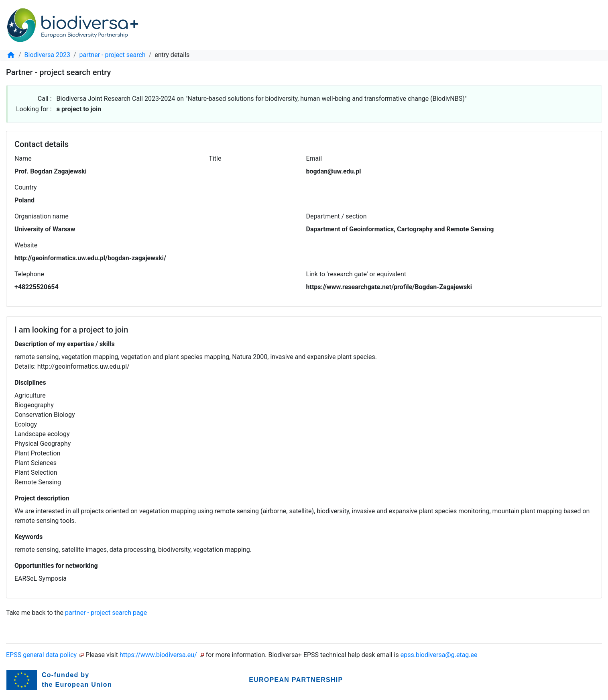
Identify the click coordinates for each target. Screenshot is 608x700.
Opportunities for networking (56, 566)
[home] (11, 55)
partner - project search (113, 55)
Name (23, 158)
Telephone (29, 274)
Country (26, 187)
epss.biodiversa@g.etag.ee (439, 655)
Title (215, 158)
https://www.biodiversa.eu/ (158, 655)
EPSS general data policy (41, 655)
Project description (42, 498)
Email (314, 158)
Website (26, 245)
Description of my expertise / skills (65, 344)
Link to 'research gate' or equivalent (356, 274)
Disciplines (30, 383)
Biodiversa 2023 (47, 55)
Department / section (337, 216)
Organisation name (42, 216)
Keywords (28, 537)
